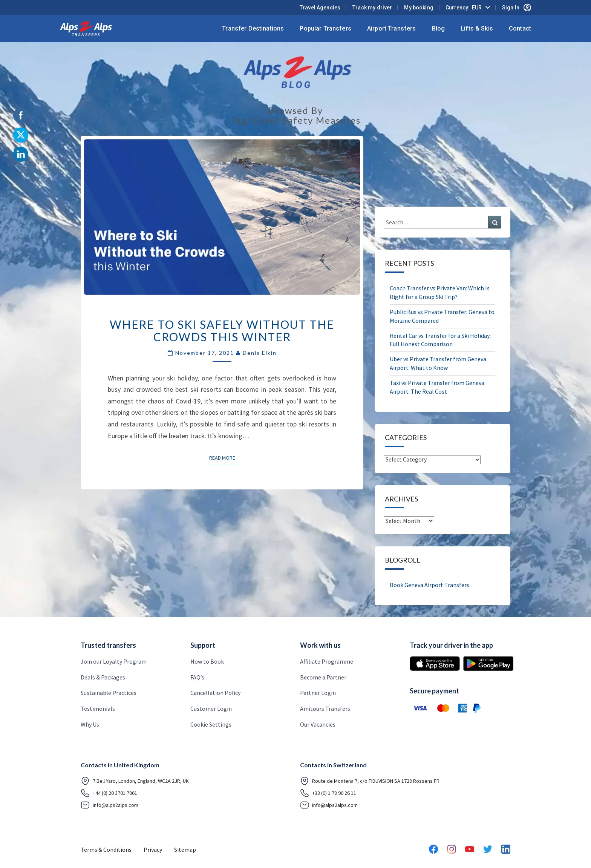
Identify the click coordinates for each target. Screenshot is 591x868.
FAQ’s (197, 677)
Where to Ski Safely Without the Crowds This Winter (222, 330)
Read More (224, 457)
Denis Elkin (260, 353)
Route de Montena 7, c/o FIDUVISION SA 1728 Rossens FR (370, 781)
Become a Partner (323, 677)
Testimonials (98, 709)
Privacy (153, 850)
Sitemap (185, 850)
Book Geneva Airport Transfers (429, 585)
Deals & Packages (103, 677)
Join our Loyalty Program (114, 661)
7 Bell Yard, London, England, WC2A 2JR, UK (135, 781)
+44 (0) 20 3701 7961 (109, 793)
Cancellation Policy (215, 693)
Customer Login (211, 709)
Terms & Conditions (106, 850)
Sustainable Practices (109, 693)
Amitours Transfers (325, 709)
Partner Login (318, 693)
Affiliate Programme (327, 661)
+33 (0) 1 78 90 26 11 (328, 793)
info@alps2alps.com (109, 805)
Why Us (90, 724)
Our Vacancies (318, 724)
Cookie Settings (211, 724)
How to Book (207, 661)
